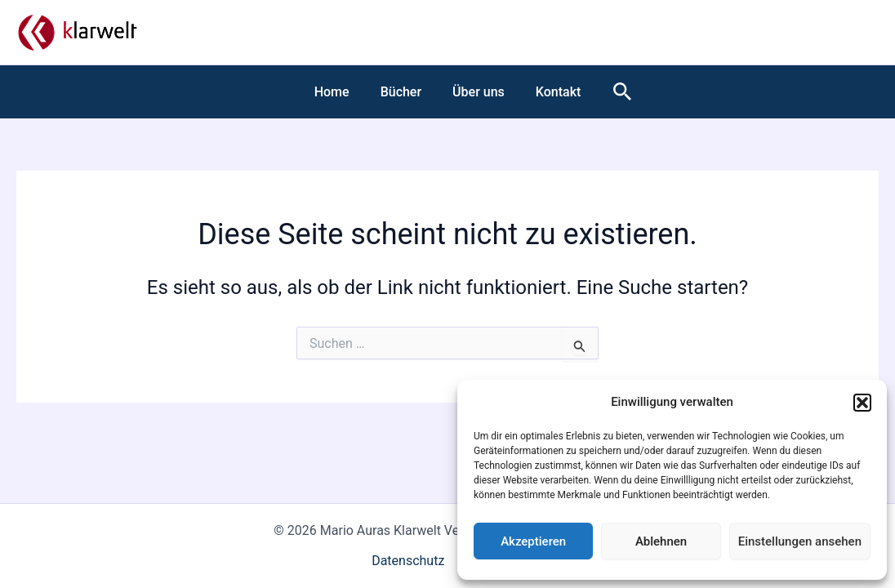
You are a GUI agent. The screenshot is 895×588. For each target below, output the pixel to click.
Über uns (476, 92)
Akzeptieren (533, 541)
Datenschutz (408, 561)
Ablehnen (661, 541)
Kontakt (551, 92)
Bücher (403, 92)
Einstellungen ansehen (800, 541)
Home (339, 92)
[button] (862, 403)
